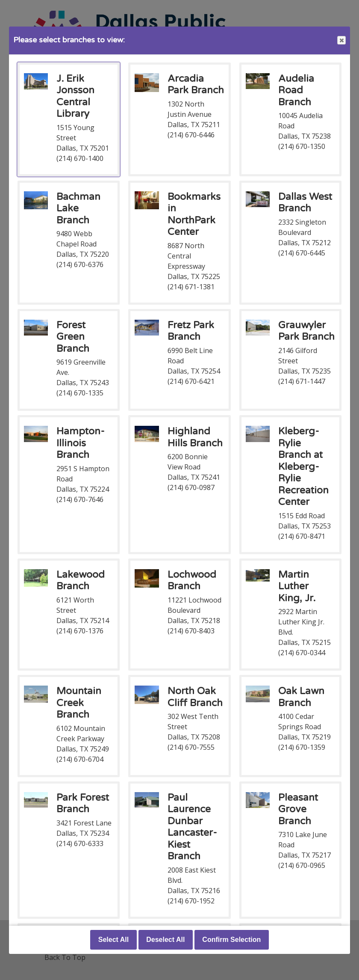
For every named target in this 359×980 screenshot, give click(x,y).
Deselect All (165, 940)
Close (341, 40)
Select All (113, 940)
